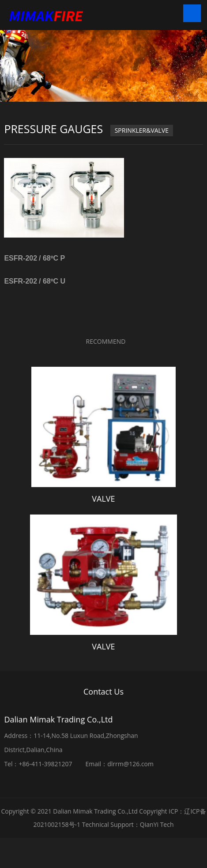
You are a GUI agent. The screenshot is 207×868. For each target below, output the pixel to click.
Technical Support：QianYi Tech (128, 824)
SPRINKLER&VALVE (142, 130)
